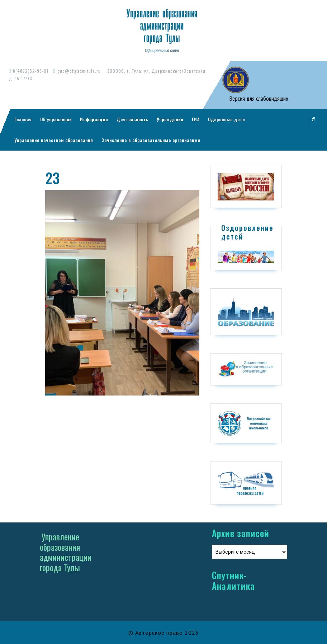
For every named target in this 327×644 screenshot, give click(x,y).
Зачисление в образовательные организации (151, 140)
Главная (23, 119)
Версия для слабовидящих (258, 99)
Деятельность (132, 119)
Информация (94, 119)
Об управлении (56, 119)
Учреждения (170, 119)
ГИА (196, 119)
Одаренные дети (226, 119)
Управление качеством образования (54, 140)
